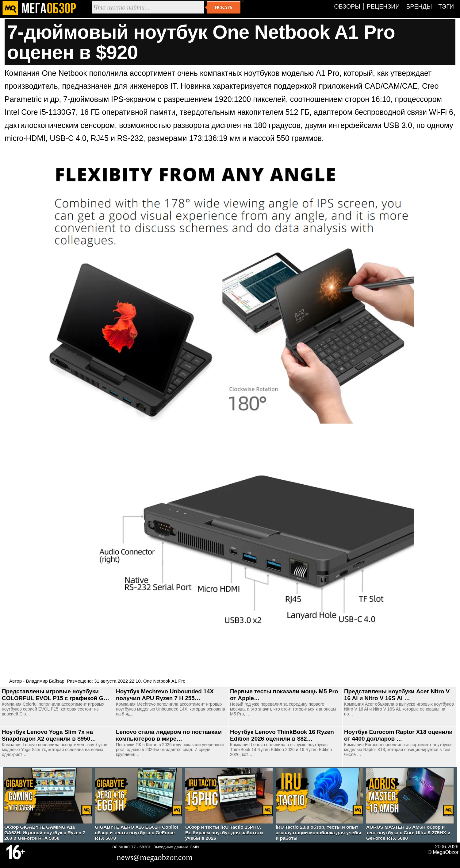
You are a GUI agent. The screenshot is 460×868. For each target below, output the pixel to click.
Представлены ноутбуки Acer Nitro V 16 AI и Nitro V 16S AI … (397, 695)
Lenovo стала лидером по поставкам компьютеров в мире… (169, 735)
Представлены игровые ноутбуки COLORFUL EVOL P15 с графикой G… (56, 695)
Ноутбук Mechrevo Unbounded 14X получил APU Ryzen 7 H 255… (165, 695)
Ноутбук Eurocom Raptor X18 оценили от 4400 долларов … (398, 735)
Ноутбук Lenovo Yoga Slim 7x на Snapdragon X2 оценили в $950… (49, 735)
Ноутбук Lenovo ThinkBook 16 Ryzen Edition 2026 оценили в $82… (282, 735)
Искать (223, 7)
